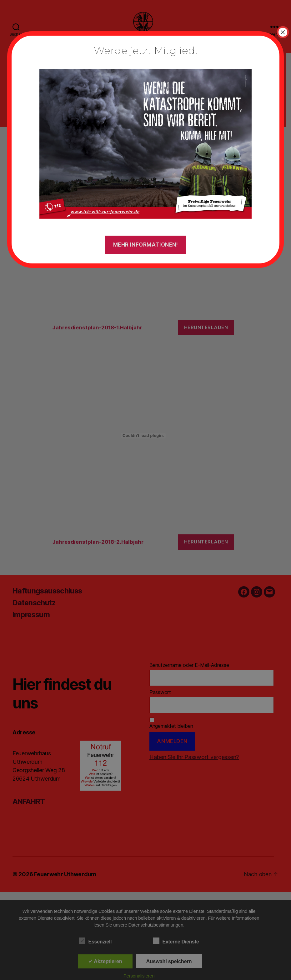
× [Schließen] (283, 32)
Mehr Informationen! (146, 245)
